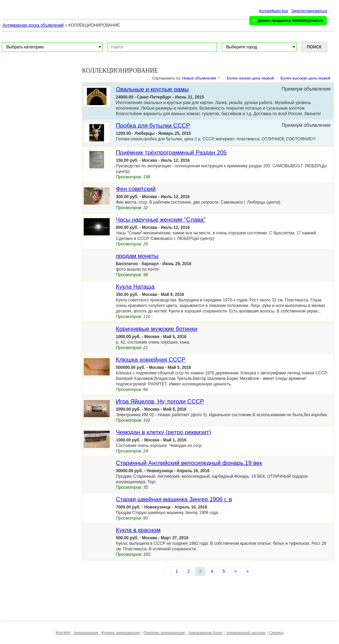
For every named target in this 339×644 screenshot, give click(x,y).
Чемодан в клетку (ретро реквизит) (163, 432)
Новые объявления (199, 78)
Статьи (276, 633)
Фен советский (136, 189)
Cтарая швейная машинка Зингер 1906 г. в (174, 499)
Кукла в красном (138, 530)
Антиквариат (86, 633)
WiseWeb (63, 633)
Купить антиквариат (121, 633)
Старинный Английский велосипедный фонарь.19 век (189, 463)
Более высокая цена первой (305, 78)
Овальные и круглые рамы (152, 89)
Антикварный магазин (246, 633)
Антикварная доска (205, 633)
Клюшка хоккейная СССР (151, 360)
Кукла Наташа (135, 287)
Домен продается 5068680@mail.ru (291, 20)
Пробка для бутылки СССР (153, 126)
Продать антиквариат (164, 633)
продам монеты (137, 256)
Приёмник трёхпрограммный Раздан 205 (171, 153)
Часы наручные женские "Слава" (161, 220)
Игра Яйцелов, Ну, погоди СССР (160, 402)
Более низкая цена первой (250, 78)
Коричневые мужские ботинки (157, 329)
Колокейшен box (274, 11)
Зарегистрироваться (309, 11)
